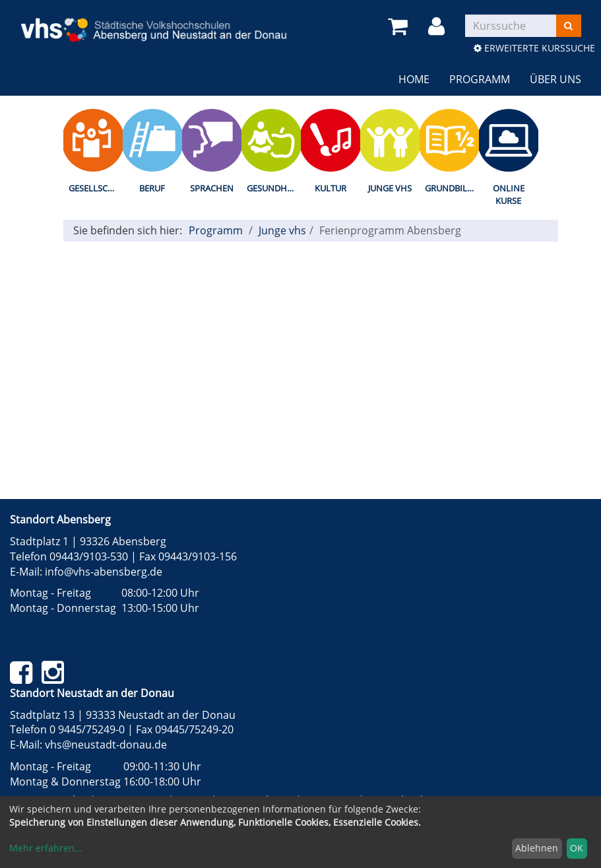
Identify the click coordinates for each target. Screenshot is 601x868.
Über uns (555, 79)
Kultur (331, 188)
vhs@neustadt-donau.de (106, 745)
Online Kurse (509, 194)
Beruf (152, 188)
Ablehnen (537, 848)
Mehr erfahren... (46, 848)
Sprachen (212, 188)
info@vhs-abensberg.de (104, 572)
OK (577, 848)
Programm (480, 79)
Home (414, 79)
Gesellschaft (96, 188)
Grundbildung (452, 188)
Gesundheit (273, 188)
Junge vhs (390, 188)
